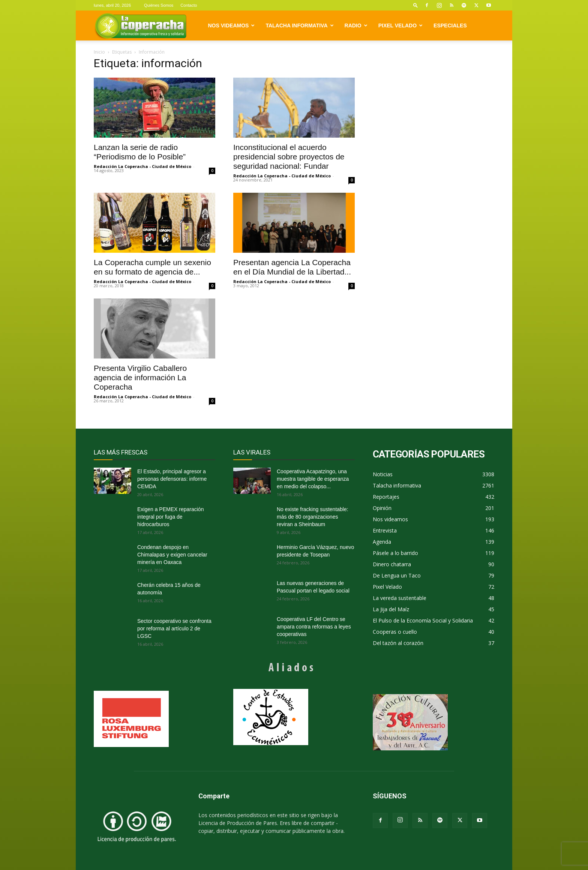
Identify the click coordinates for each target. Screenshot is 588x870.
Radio (356, 25)
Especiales (450, 25)
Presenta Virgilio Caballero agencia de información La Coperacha (140, 377)
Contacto (189, 5)
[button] (415, 5)
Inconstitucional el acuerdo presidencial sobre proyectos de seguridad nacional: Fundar (289, 157)
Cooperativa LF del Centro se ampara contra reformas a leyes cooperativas (314, 627)
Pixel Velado (400, 25)
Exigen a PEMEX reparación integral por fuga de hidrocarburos (170, 517)
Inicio (99, 52)
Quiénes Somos (159, 5)
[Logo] (140, 26)
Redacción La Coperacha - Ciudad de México (142, 166)
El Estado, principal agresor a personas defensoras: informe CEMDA (172, 479)
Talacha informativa (299, 25)
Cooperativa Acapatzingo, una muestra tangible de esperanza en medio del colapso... (313, 479)
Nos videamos (232, 25)
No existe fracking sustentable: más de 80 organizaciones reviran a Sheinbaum (313, 517)
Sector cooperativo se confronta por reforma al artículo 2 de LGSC (174, 628)
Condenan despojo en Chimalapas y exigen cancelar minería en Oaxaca (172, 555)
